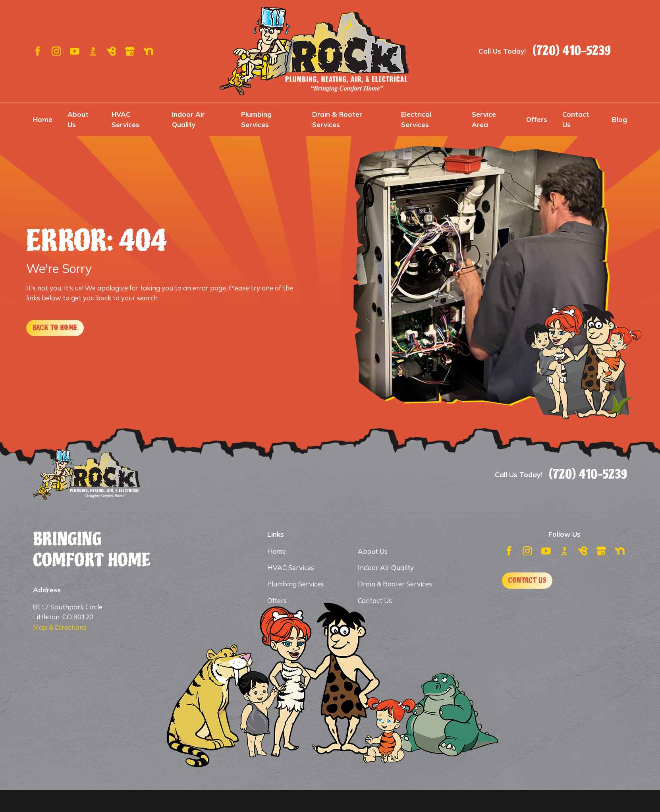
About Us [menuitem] (78, 119)
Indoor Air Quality (386, 567)
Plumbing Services (296, 584)
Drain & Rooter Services (395, 584)
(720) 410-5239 (572, 51)
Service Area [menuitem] (484, 119)
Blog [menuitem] (619, 119)
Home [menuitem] (43, 119)
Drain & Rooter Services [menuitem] (337, 119)
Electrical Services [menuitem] (416, 119)
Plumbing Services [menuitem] (256, 119)
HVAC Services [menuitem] (125, 119)
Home (277, 551)
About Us (373, 551)
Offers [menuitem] (537, 119)
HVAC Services (291, 567)
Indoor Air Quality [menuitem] (188, 119)
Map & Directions (60, 627)
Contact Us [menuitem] (576, 119)
